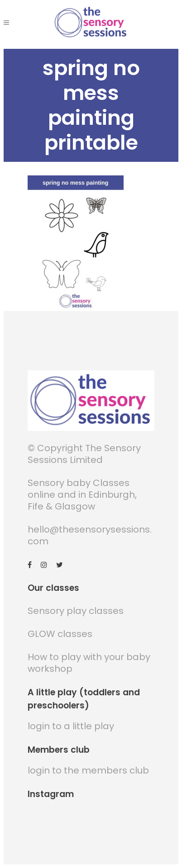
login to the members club (88, 770)
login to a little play (71, 726)
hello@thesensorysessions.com (90, 535)
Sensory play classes (76, 611)
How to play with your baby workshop (89, 663)
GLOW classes (60, 634)
